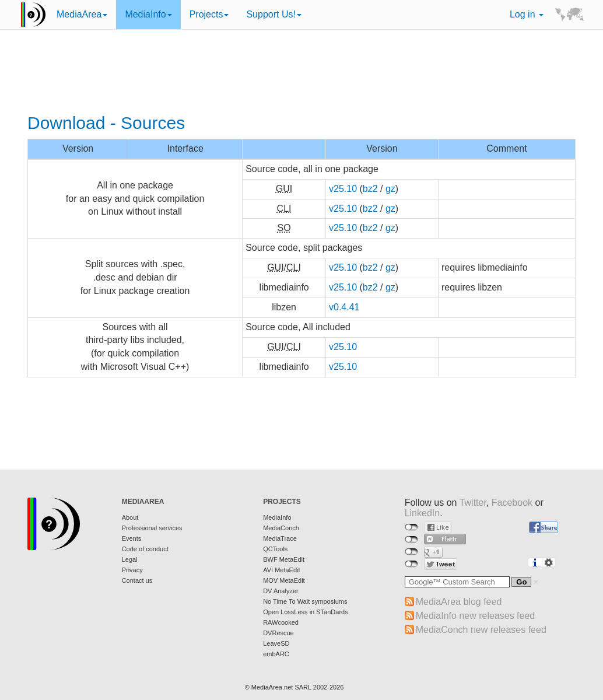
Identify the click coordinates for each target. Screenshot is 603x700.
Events (132, 538)
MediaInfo (148, 14)
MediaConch (281, 528)
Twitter (473, 503)
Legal (130, 559)
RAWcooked (281, 622)
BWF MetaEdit (284, 559)
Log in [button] (527, 14)
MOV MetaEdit (284, 580)
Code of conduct (145, 549)
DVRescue (278, 633)
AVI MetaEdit (281, 570)
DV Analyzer (281, 591)
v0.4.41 (344, 307)
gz (390, 189)
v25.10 (343, 189)
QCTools (275, 549)
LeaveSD (276, 643)
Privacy (132, 570)
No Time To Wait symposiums (305, 601)
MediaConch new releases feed (481, 630)
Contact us (137, 580)
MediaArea (82, 14)
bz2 (370, 189)
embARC (276, 654)
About (130, 517)
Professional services (152, 528)
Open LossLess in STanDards (306, 612)
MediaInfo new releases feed (476, 616)
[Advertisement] (301, 73)
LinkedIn (423, 513)
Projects (209, 14)
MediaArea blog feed (459, 602)
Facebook (512, 503)
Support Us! (274, 14)
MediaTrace (280, 538)
